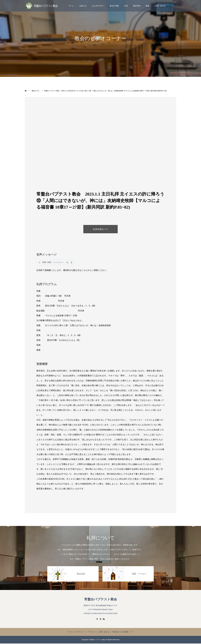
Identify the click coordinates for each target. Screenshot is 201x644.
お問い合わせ (160, 6)
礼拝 (126, 6)
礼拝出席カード (100, 229)
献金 (148, 6)
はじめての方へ (98, 6)
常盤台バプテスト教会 (101, 600)
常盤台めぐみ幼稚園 (120, 632)
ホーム (71, 6)
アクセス (92, 632)
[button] (172, 6)
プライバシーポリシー (76, 632)
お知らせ (83, 6)
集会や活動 (114, 6)
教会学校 (137, 6)
